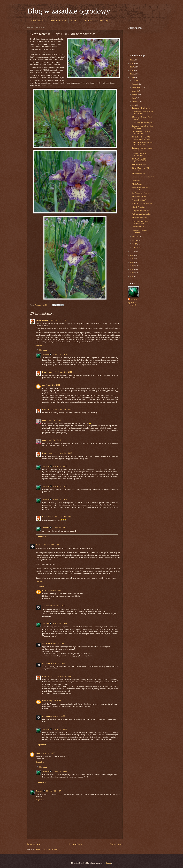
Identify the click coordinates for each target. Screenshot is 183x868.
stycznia (135, 247)
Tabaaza (45, 354)
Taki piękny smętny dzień (141, 211)
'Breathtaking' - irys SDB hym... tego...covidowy (143, 143)
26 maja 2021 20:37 (54, 791)
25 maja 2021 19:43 (60, 354)
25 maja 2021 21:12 (54, 440)
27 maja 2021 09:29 (60, 771)
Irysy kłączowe (58, 20)
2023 (132, 70)
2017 (132, 262)
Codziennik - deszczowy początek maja (141, 222)
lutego (135, 244)
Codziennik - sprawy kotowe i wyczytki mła (142, 149)
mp (44, 385)
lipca (134, 98)
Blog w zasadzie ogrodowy (69, 11)
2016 (132, 266)
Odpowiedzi (43, 350)
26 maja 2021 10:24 (58, 643)
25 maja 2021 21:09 (54, 420)
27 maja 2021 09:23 (60, 528)
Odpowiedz (40, 345)
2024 (132, 67)
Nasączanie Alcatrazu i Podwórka (140, 231)
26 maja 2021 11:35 (58, 716)
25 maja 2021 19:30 (59, 320)
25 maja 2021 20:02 (53, 385)
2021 (132, 77)
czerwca (135, 102)
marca (135, 240)
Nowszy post (34, 844)
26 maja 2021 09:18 (65, 453)
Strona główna (38, 20)
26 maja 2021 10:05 (58, 606)
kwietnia (135, 237)
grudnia (135, 80)
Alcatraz (75, 20)
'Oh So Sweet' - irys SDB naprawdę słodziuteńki (141, 138)
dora (44, 420)
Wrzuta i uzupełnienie (140, 196)
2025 (132, 63)
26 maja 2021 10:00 (60, 486)
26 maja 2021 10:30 (65, 517)
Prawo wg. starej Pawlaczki (142, 203)
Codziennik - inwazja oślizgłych (143, 177)
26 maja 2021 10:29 (65, 676)
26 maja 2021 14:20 (48, 753)
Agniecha (40, 545)
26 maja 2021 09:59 (60, 466)
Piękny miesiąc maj (139, 164)
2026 (132, 60)
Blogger (109, 863)
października (137, 87)
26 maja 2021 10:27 (58, 663)
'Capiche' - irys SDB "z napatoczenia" (140, 154)
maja (134, 105)
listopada (136, 84)
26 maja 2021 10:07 (60, 499)
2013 (132, 276)
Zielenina (90, 20)
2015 (132, 269)
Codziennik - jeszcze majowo (142, 123)
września (136, 91)
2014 (132, 273)
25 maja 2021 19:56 (65, 372)
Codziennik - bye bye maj (141, 108)
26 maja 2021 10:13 (60, 624)
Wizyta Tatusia (137, 184)
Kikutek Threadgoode (140, 207)
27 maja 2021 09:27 (60, 729)
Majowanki (136, 180)
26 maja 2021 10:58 (54, 701)
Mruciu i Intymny (138, 227)
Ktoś (44, 590)
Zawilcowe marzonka (139, 218)
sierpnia (135, 95)
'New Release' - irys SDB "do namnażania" (142, 132)
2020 (132, 252)
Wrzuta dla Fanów (138, 173)
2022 (132, 74)
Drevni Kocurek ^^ (43, 320)
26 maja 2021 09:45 (54, 590)
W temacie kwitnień (139, 200)
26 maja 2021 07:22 (51, 545)
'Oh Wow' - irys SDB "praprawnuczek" (139, 160)
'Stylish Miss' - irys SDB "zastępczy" (140, 169)
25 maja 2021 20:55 (65, 409)
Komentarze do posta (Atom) (47, 849)
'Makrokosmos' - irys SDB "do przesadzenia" (143, 112)
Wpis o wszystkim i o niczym (142, 214)
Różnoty (104, 20)
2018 (132, 259)
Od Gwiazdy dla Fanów (140, 193)
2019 (132, 255)
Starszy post (116, 844)
